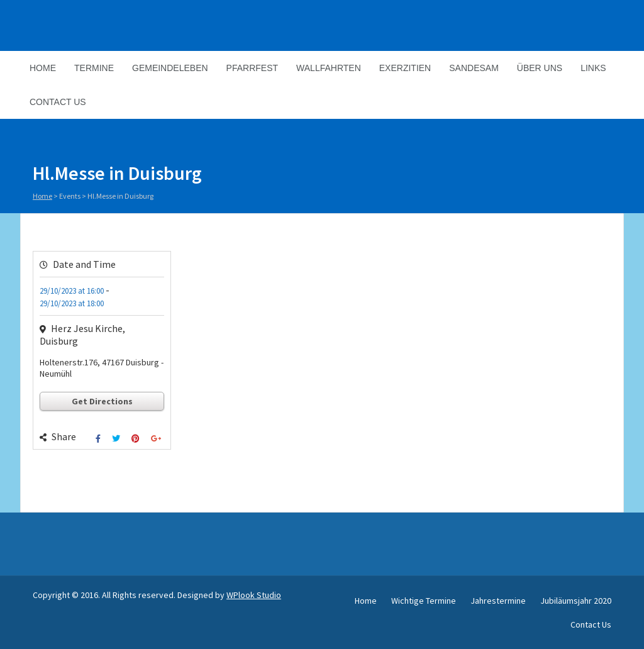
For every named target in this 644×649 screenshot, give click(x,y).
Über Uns (540, 68)
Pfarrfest (252, 68)
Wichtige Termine (424, 601)
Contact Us (58, 102)
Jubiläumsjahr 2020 (576, 601)
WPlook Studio (254, 595)
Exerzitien (405, 68)
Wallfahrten (329, 68)
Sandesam (474, 68)
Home (43, 68)
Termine (94, 68)
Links (593, 68)
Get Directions (102, 401)
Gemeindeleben (170, 68)
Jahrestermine (498, 601)
